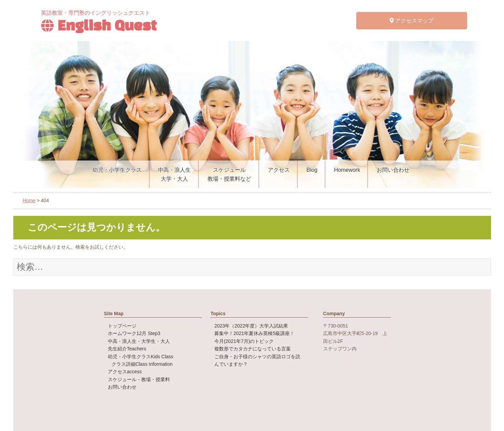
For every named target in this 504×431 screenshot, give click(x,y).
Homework (347, 170)
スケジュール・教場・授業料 (139, 379)
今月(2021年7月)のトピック (244, 341)
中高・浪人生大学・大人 (174, 174)
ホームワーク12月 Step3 (134, 333)
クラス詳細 (142, 364)
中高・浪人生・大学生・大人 (139, 341)
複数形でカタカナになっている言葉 (253, 349)
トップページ (122, 326)
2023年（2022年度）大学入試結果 (251, 326)
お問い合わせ (393, 170)
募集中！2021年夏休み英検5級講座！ (254, 333)
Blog (312, 170)
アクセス (279, 170)
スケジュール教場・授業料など (229, 174)
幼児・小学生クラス (117, 170)
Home (29, 200)
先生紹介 (127, 349)
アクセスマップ (412, 21)
